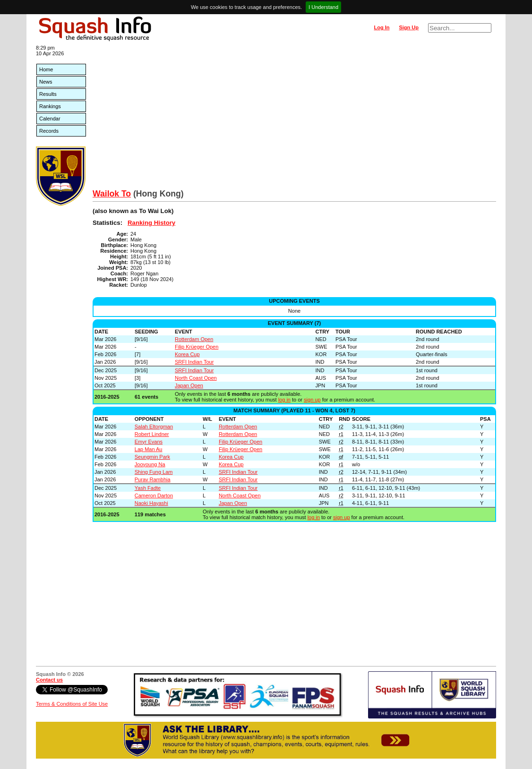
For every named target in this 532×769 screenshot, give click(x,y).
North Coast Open (196, 378)
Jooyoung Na (150, 464)
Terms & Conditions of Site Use (72, 704)
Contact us (49, 680)
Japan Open (189, 385)
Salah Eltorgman (154, 427)
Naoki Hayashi (151, 503)
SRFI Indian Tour (194, 362)
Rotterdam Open (194, 339)
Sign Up (409, 27)
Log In (382, 27)
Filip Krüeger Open (197, 347)
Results (48, 94)
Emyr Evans (149, 442)
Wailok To (112, 194)
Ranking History (151, 223)
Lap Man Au (149, 449)
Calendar (50, 119)
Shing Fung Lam (154, 472)
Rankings (50, 106)
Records (49, 131)
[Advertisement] (294, 118)
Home (46, 69)
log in (284, 400)
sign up (312, 400)
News (46, 82)
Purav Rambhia (153, 479)
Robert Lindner (152, 434)
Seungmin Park (152, 457)
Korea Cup (187, 354)
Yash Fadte (148, 488)
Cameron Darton (154, 496)
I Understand (323, 7)
